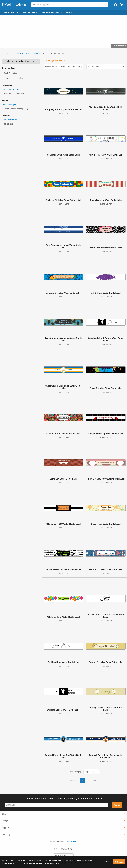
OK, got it (119, 862)
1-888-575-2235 (72, 841)
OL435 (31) (8, 124)
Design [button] (5, 821)
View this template (119, 46)
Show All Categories (10, 89)
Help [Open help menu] (69, 12)
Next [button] (95, 781)
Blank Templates (10, 73)
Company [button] (6, 835)
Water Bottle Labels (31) (14, 94)
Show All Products (10, 120)
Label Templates (14, 53)
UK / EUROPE (66, 849)
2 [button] (88, 781)
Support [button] (5, 828)
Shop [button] (4, 814)
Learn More (105, 862)
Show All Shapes (9, 105)
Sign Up (117, 805)
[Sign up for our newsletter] (56, 805)
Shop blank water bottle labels (34, 38)
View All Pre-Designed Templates (21, 61)
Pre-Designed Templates (32, 53)
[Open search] (106, 5)
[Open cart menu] (122, 5)
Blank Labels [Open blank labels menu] (11, 12)
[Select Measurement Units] (64, 855)
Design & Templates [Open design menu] (52, 12)
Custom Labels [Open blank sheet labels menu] (30, 12)
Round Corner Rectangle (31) (16, 109)
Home (4, 53)
